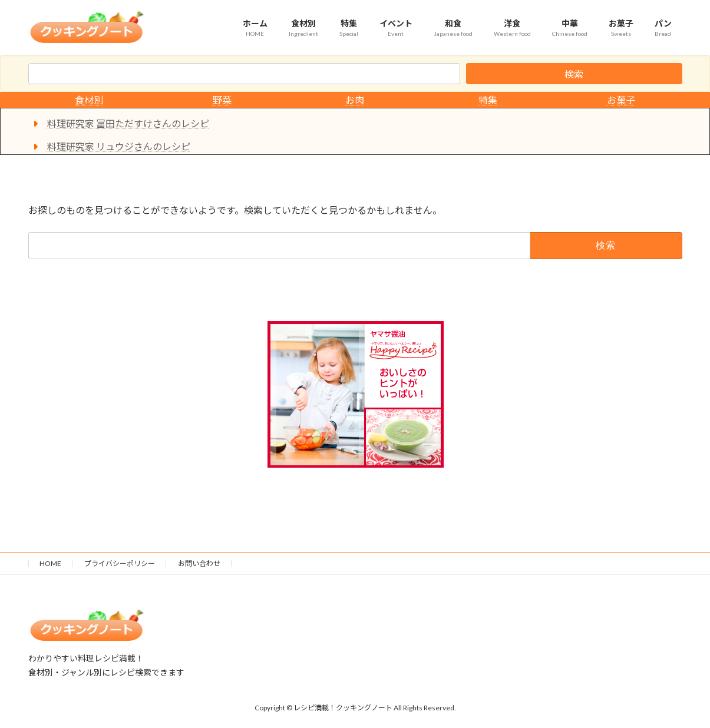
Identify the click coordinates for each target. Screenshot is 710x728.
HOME (50, 563)
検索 (574, 74)
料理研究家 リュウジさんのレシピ (119, 146)
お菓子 (621, 100)
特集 (488, 100)
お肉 (355, 100)
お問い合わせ (199, 563)
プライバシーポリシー (120, 563)
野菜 (222, 100)
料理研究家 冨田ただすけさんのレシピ (128, 123)
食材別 (89, 100)
